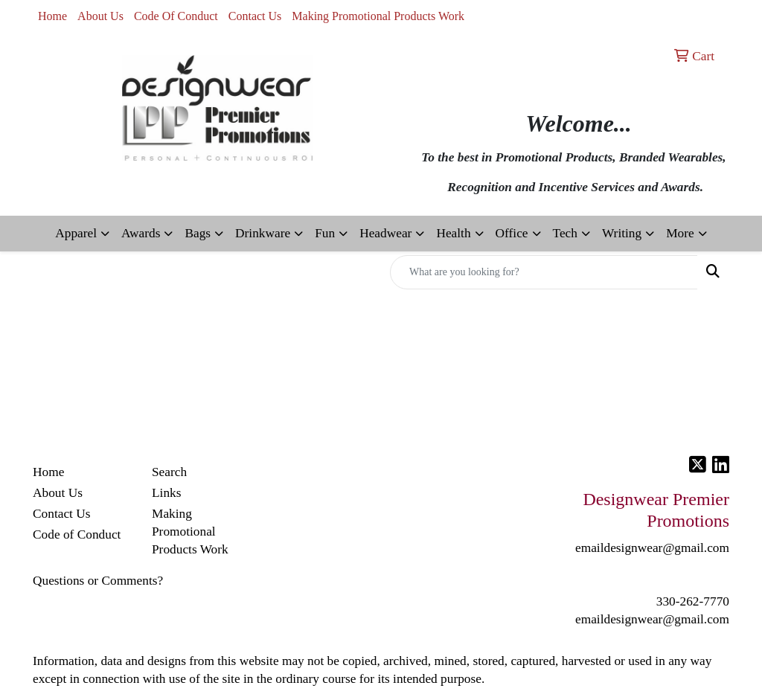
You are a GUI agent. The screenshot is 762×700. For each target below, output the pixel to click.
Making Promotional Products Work (378, 16)
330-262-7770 (693, 601)
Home (52, 16)
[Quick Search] (544, 272)
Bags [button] (198, 233)
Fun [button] (325, 233)
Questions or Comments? (98, 581)
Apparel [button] (76, 233)
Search (169, 472)
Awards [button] (141, 233)
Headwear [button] (385, 233)
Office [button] (512, 233)
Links (166, 493)
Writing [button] (622, 233)
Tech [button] (565, 233)
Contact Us (255, 16)
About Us (100, 16)
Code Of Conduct (176, 16)
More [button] (680, 233)
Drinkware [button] (263, 233)
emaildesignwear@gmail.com (652, 619)
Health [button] (453, 233)
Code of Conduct (77, 534)
